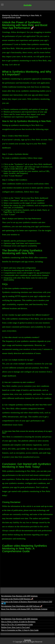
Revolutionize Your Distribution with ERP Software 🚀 (22, 606)
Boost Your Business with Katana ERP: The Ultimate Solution (24, 609)
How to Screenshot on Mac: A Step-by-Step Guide (20, 630)
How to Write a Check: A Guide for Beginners (18, 622)
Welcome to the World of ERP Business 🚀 (17, 599)
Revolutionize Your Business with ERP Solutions (19, 596)
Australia (28, 5)
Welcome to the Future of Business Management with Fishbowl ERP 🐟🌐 (27, 602)
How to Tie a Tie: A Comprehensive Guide (17, 624)
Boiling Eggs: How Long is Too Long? (16, 627)
